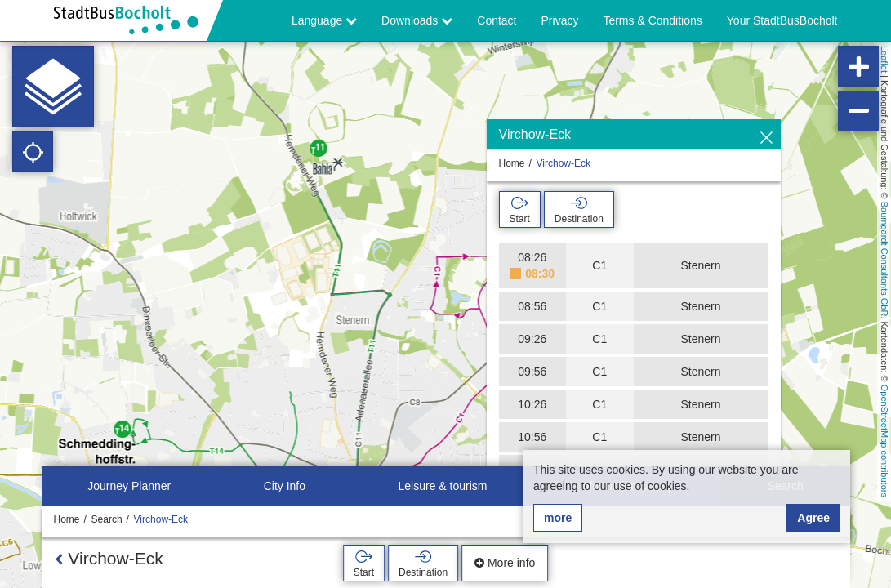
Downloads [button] (417, 20)
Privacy (560, 20)
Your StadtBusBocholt (782, 20)
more (558, 518)
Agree (813, 518)
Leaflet (884, 59)
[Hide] (766, 138)
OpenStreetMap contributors (884, 441)
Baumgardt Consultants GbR (884, 259)
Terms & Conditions (652, 20)
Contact (497, 20)
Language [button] (324, 20)
